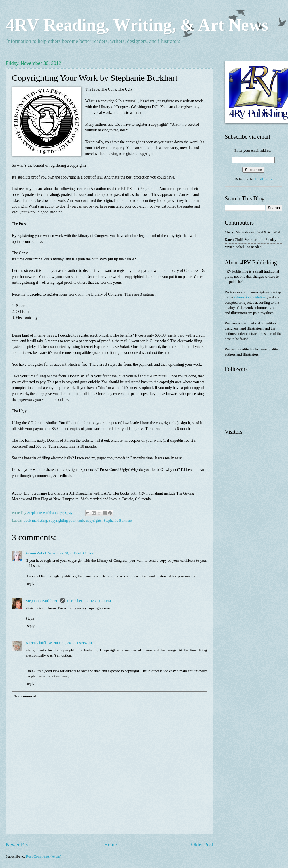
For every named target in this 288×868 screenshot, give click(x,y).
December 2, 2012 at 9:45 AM (70, 643)
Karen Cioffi (36, 643)
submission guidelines (250, 297)
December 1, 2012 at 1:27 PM (89, 601)
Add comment (25, 696)
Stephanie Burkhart (118, 521)
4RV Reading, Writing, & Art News (137, 25)
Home (110, 845)
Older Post (202, 845)
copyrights (94, 521)
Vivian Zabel (36, 553)
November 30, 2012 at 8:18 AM (71, 553)
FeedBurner (264, 179)
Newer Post (18, 845)
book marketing (35, 521)
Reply (30, 584)
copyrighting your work (67, 521)
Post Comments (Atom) (44, 856)
